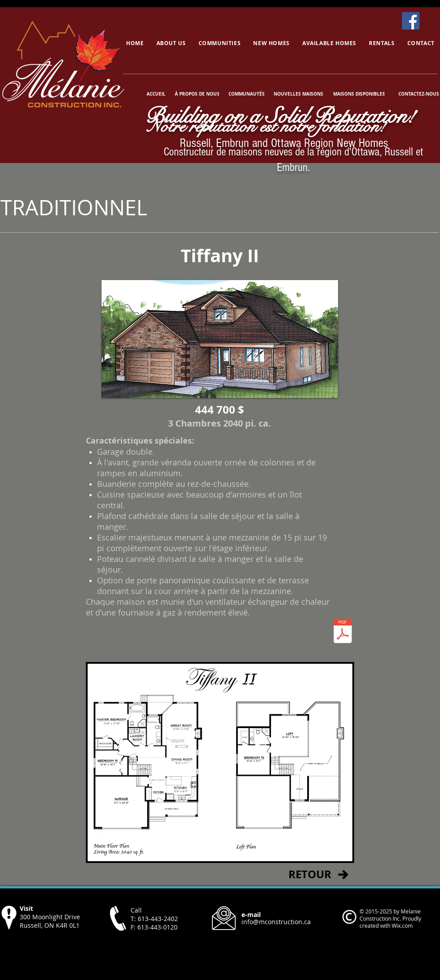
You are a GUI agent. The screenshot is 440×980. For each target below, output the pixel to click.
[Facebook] (411, 21)
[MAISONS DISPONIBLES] (359, 94)
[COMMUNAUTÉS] (246, 94)
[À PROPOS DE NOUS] (197, 94)
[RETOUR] (310, 875)
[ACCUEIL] (157, 94)
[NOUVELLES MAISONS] (298, 94)
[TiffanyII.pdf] (343, 632)
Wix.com (402, 926)
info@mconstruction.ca (276, 922)
